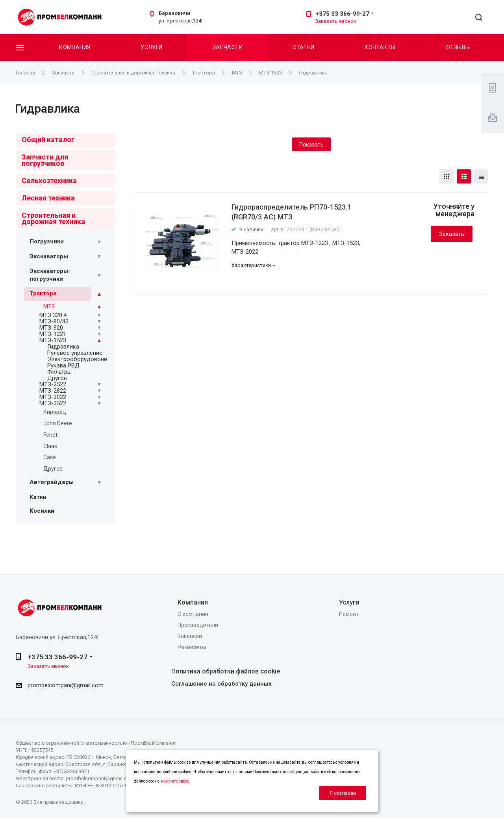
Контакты (380, 47)
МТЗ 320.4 (53, 315)
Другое (57, 378)
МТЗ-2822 (53, 391)
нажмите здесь (175, 781)
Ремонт (349, 614)
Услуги (152, 47)
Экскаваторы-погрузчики (50, 275)
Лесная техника (48, 198)
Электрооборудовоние (79, 359)
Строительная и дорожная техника (53, 218)
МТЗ (49, 306)
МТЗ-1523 (53, 340)
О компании (193, 614)
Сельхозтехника (49, 181)
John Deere (58, 423)
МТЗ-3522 (53, 403)
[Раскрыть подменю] (99, 242)
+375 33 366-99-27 (343, 14)
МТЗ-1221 (53, 334)
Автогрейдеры (52, 482)
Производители (198, 625)
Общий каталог (48, 140)
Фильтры (59, 372)
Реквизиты (192, 647)
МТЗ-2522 (53, 384)
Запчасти (228, 47)
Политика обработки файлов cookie (226, 671)
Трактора (43, 293)
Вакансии (190, 636)
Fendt (50, 435)
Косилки (42, 511)
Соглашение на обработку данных (221, 684)
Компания (75, 47)
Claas (50, 446)
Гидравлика (63, 347)
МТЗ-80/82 (54, 321)
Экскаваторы (49, 256)
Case (50, 457)
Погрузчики (47, 241)
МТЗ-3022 (53, 397)
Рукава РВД (63, 365)
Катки (38, 497)
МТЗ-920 (51, 328)
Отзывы (458, 47)
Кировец (55, 412)
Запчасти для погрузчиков (45, 160)
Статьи (304, 47)
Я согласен (343, 793)
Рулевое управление (75, 353)
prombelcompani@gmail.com (66, 685)
